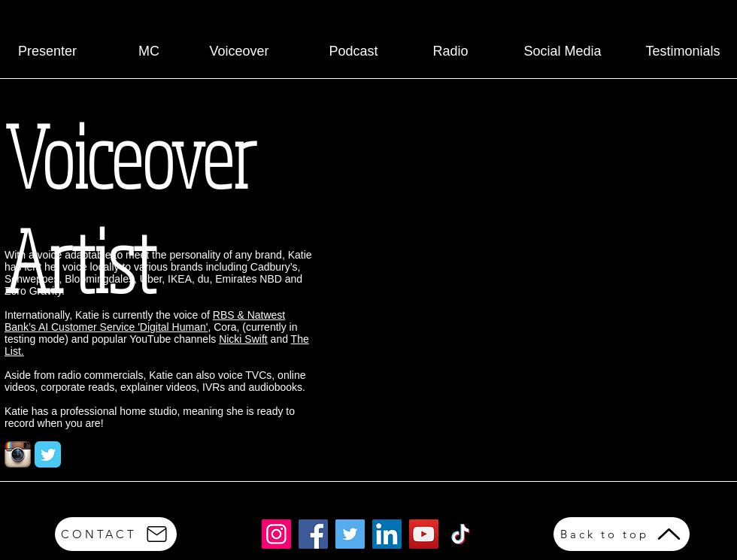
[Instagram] (276, 534)
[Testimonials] (683, 52)
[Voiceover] (239, 52)
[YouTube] (424, 534)
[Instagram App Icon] (18, 454)
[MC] (149, 52)
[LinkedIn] (387, 534)
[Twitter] (350, 534)
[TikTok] (461, 534)
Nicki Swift (243, 339)
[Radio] (450, 52)
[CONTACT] (116, 534)
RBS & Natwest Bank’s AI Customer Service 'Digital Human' (145, 321)
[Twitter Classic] (48, 454)
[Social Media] (563, 52)
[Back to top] (622, 534)
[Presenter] (47, 52)
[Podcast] (353, 52)
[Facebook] (313, 534)
